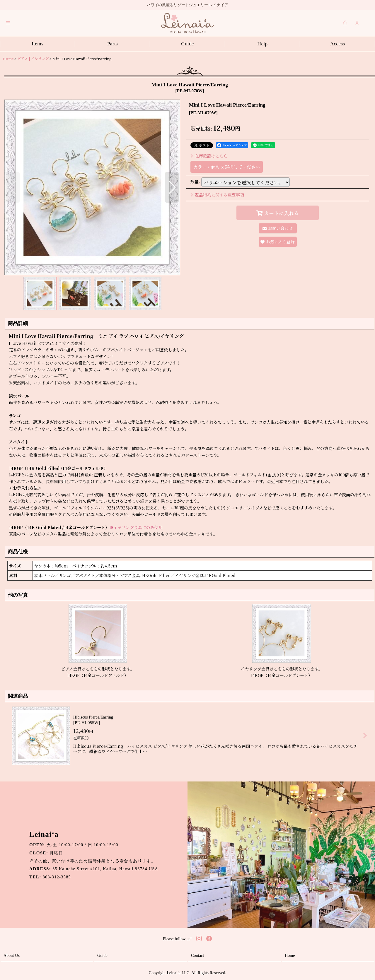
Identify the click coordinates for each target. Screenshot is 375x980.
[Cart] (345, 23)
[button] (8, 23)
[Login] (357, 23)
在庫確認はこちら (209, 156)
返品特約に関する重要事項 (217, 195)
